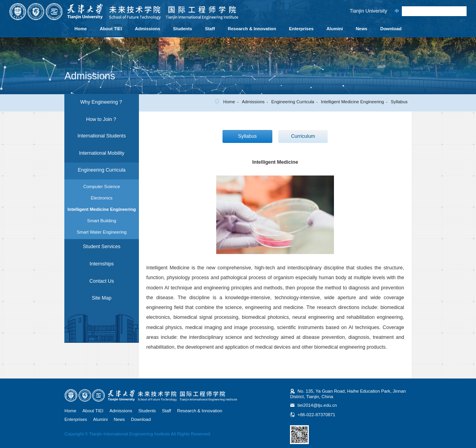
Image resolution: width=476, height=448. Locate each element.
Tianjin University (368, 11)
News (361, 29)
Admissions (148, 29)
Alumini (335, 29)
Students (183, 29)
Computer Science (101, 187)
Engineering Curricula (293, 102)
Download (391, 29)
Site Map (102, 298)
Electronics (102, 198)
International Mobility (102, 153)
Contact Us (102, 281)
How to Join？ (102, 119)
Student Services (101, 247)
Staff (210, 29)
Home (81, 29)
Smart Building (102, 221)
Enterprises (302, 29)
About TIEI (111, 29)
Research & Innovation (252, 29)
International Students (102, 136)
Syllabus (399, 102)
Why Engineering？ (101, 102)
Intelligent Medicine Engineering (353, 102)
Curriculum (303, 136)
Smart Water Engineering (101, 232)
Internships (102, 264)
